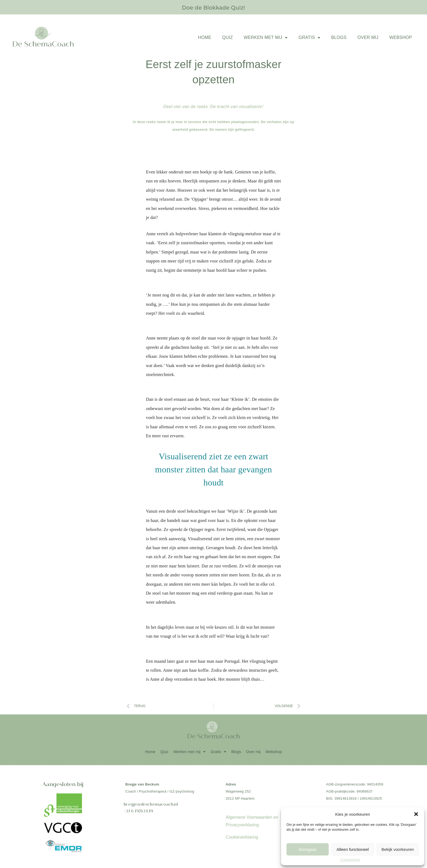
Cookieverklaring (242, 837)
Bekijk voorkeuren (398, 849)
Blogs (339, 37)
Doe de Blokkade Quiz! (213, 7)
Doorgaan (308, 849)
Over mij (368, 37)
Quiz (228, 37)
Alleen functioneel (353, 849)
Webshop (401, 37)
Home (205, 37)
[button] (416, 814)
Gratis (309, 38)
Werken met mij (266, 38)
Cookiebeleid (350, 860)
